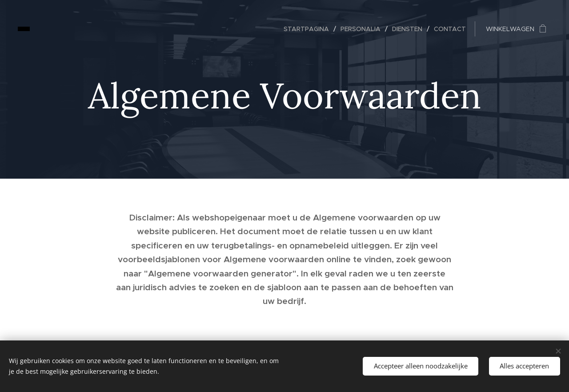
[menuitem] (309, 29)
